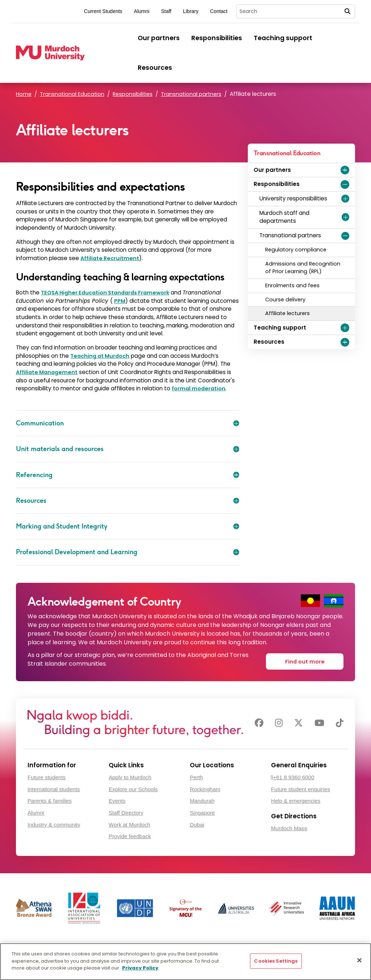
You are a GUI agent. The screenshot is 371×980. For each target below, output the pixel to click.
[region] (185, 962)
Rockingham (205, 788)
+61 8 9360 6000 (294, 776)
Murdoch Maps (289, 827)
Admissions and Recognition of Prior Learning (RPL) (303, 268)
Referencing (128, 475)
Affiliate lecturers (287, 313)
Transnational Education (73, 94)
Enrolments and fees (292, 285)
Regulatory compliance (296, 250)
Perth (196, 776)
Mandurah (202, 800)
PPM (120, 301)
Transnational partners (195, 94)
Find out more (306, 659)
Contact (219, 11)
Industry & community (54, 823)
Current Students (103, 11)
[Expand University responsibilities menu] (345, 199)
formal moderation (200, 388)
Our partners (159, 38)
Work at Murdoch (130, 823)
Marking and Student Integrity (128, 526)
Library (191, 11)
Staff (166, 11)
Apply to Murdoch (130, 776)
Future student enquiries (301, 788)
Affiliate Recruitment (111, 258)
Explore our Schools (133, 788)
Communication (128, 423)
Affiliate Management (48, 372)
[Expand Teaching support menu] (345, 328)
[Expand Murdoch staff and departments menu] (345, 217)
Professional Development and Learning (128, 552)
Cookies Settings (276, 961)
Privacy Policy (140, 968)
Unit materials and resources (128, 449)
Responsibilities (217, 38)
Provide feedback (130, 835)
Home (24, 94)
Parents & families (50, 800)
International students (54, 788)
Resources (155, 68)
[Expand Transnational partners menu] (345, 236)
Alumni (142, 11)
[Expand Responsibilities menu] (345, 184)
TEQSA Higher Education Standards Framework (109, 292)
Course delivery (285, 300)
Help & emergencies (296, 800)
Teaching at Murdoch (102, 356)
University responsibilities (293, 198)
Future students (47, 776)
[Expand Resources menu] (345, 342)
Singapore (202, 812)
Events (117, 800)
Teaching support (283, 38)
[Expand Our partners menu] (345, 170)
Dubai (197, 823)
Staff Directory (126, 812)
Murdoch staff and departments (284, 217)
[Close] (359, 960)
